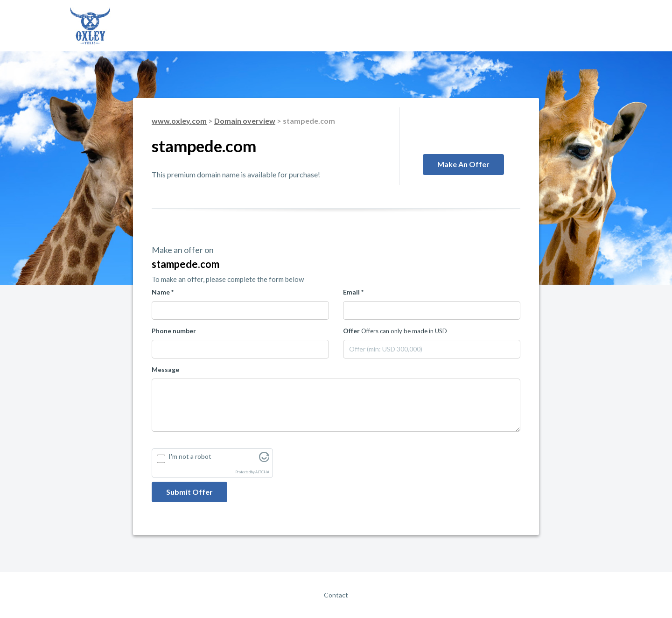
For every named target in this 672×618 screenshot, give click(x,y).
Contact (336, 595)
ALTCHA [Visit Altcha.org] (262, 472)
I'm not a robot (190, 456)
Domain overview (245, 121)
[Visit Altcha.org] (264, 460)
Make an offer (463, 164)
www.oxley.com (179, 121)
